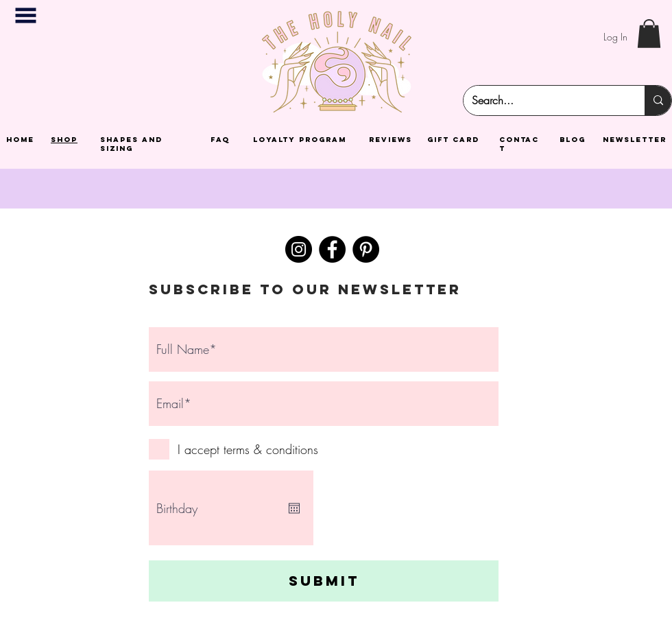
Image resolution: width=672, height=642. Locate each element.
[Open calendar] (294, 508)
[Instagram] (299, 249)
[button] (25, 15)
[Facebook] (332, 249)
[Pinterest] (366, 249)
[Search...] (544, 100)
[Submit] (324, 581)
